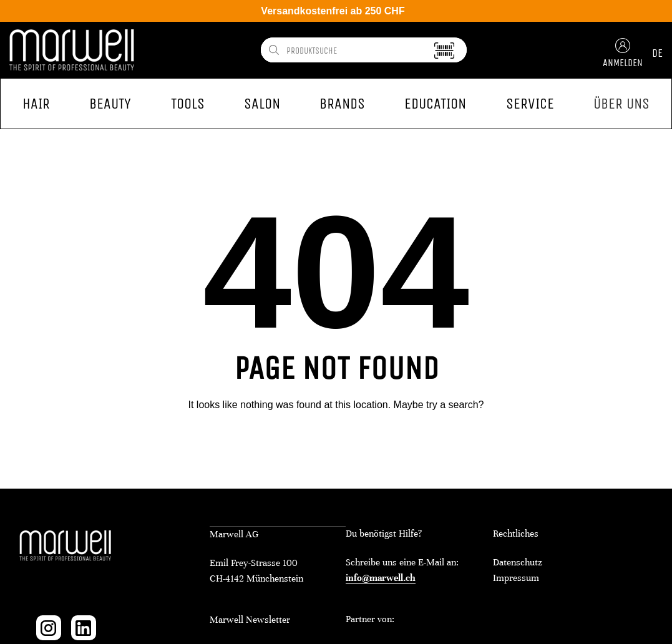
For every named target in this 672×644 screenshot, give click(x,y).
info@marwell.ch (381, 578)
